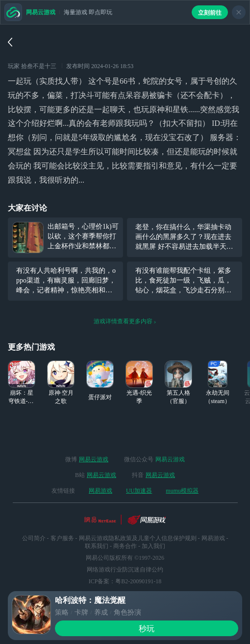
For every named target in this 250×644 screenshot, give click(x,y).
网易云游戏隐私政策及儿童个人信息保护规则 (138, 538)
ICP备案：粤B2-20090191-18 (125, 581)
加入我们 (153, 546)
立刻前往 (210, 13)
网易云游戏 (94, 459)
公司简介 (34, 538)
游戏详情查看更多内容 (125, 321)
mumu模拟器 (182, 491)
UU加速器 (139, 491)
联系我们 (97, 546)
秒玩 (147, 629)
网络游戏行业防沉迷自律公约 (125, 570)
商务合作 (125, 546)
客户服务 (62, 538)
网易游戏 (100, 491)
